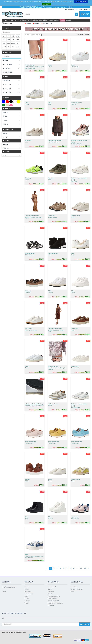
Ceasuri (51, 20)
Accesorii (27, 601)
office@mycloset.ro (9, 587)
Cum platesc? (52, 587)
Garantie (50, 594)
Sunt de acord (46, 4)
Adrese (73, 592)
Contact (4, 591)
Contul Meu (74, 587)
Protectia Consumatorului (55, 603)
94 (85, 568)
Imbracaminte (34, 20)
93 (81, 568)
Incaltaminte (25, 20)
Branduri (68, 20)
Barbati (11, 20)
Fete (15, 20)
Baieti (19, 20)
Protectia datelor (53, 598)
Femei (6, 20)
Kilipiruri (62, 20)
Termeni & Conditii (53, 601)
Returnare (51, 592)
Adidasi (36, 23)
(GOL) (85, 14)
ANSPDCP (51, 605)
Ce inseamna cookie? (81, 2)
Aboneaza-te (85, 624)
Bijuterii (45, 20)
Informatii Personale (77, 589)
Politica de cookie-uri (54, 596)
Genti (41, 20)
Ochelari (57, 20)
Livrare (50, 589)
